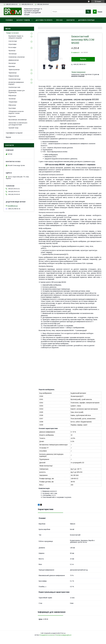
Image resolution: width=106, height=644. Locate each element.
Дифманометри (14, 60)
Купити (83, 59)
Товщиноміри (13, 102)
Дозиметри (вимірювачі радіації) (16, 83)
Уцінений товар (13, 128)
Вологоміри (12, 47)
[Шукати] (88, 12)
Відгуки (8, 137)
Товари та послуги (12, 33)
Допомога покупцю (86, 20)
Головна (9, 20)
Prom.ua (63, 633)
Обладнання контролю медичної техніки (16, 112)
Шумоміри (12, 66)
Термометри (13, 73)
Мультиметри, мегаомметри (18, 120)
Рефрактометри (14, 76)
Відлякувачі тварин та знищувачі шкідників (16, 37)
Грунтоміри (12, 108)
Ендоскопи (12, 116)
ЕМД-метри (12, 105)
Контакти (71, 20)
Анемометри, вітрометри (17, 57)
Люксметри (12, 63)
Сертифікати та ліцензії (14, 133)
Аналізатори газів (14, 87)
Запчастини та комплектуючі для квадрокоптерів (18, 124)
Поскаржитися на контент (47, 635)
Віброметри (12, 96)
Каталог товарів (23, 20)
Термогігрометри (14, 70)
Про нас (59, 20)
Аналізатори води (14, 79)
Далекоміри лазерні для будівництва (17, 91)
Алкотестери (13, 41)
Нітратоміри (12, 44)
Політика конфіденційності (63, 635)
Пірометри (12, 51)
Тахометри (12, 99)
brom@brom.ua (13, 206)
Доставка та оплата (44, 20)
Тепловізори (13, 54)
